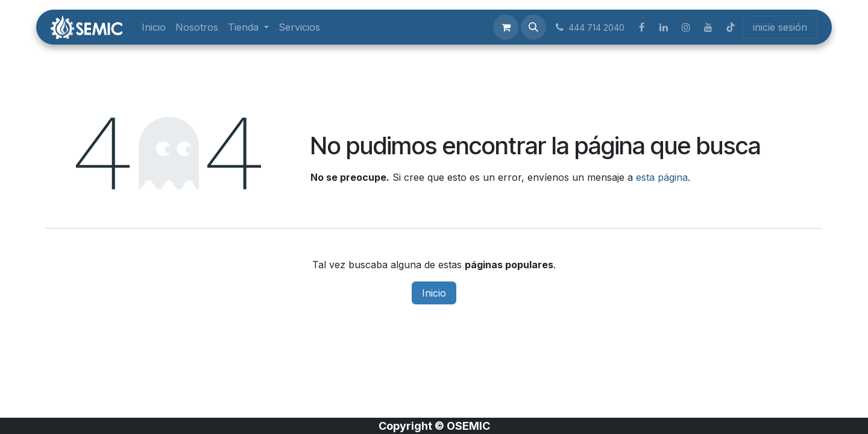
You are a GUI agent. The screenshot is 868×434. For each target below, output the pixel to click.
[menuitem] (154, 27)
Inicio (434, 293)
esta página (662, 177)
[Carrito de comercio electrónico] (506, 27)
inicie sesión (780, 27)
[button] (533, 27)
